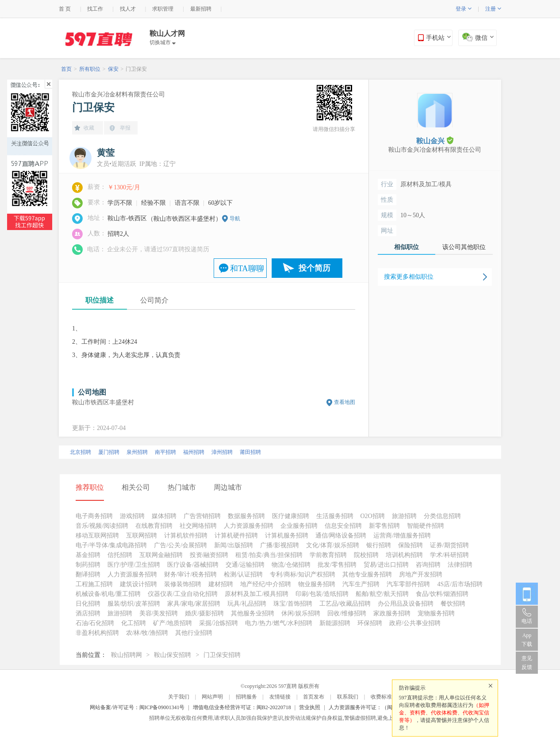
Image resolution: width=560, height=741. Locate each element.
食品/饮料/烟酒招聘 (442, 594)
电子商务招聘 (94, 516)
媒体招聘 (164, 516)
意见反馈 (527, 663)
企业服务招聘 (299, 526)
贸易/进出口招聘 (386, 565)
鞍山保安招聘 (173, 655)
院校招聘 (366, 555)
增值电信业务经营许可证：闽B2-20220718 (242, 707)
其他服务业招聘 (253, 613)
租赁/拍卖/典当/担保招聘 (269, 555)
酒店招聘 (88, 613)
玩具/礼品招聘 (247, 604)
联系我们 (348, 697)
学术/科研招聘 (449, 555)
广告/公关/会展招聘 (180, 545)
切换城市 (163, 42)
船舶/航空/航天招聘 (382, 594)
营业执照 (310, 707)
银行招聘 (379, 545)
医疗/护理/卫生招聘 (134, 565)
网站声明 (212, 697)
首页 (66, 69)
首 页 (65, 9)
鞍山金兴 (435, 140)
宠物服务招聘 (436, 613)
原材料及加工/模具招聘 (257, 594)
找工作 (95, 9)
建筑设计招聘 (138, 584)
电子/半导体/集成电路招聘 (111, 545)
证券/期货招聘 (449, 545)
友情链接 (280, 697)
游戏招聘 (132, 516)
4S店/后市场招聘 (460, 584)
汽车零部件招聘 (408, 584)
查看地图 (345, 402)
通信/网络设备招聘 (341, 536)
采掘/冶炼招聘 (219, 623)
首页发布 (314, 697)
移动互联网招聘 (97, 536)
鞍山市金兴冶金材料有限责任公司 (119, 94)
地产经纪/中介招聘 (266, 584)
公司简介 (154, 300)
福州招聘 (194, 452)
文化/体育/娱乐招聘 (333, 545)
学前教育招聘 (328, 555)
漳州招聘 (222, 452)
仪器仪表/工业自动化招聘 (183, 594)
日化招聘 (88, 604)
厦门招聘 (109, 452)
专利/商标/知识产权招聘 (303, 574)
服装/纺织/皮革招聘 (134, 604)
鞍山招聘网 (127, 655)
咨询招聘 (428, 565)
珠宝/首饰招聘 (293, 604)
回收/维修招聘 (347, 613)
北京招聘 (81, 452)
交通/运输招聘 (245, 565)
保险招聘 (410, 545)
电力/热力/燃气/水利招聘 (279, 623)
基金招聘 (88, 555)
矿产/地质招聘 (173, 623)
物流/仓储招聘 (291, 565)
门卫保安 (136, 69)
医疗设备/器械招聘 (193, 565)
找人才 (128, 9)
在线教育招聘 (154, 526)
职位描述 (100, 300)
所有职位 (90, 69)
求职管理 (163, 9)
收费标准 (381, 697)
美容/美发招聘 (159, 613)
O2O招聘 (373, 516)
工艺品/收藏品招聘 (345, 604)
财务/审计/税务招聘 (191, 574)
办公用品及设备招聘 (406, 604)
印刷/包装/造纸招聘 (322, 594)
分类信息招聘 (442, 516)
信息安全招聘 (343, 526)
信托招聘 (120, 555)
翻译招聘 (88, 574)
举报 (125, 128)
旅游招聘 (404, 516)
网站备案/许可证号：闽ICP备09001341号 (137, 707)
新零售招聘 (384, 526)
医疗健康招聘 (291, 516)
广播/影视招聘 (280, 545)
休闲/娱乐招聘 (301, 613)
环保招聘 (370, 623)
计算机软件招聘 (186, 536)
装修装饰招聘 (183, 584)
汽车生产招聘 (361, 584)
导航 (235, 219)
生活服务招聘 (335, 516)
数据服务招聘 (246, 516)
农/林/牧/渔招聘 (147, 633)
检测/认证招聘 (243, 574)
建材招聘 (221, 584)
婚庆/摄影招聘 (204, 613)
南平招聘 (165, 452)
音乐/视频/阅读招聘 (102, 526)
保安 (113, 69)
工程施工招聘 (94, 584)
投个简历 (315, 268)
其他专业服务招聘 (367, 574)
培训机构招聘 (404, 555)
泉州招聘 (137, 452)
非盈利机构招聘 (97, 633)
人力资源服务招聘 (249, 526)
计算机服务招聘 (287, 536)
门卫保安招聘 (222, 655)
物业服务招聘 (317, 584)
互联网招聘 (142, 536)
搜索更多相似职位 (409, 277)
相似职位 (407, 247)
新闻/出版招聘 (234, 545)
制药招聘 (88, 565)
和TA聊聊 (247, 269)
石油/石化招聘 (95, 623)
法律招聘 (460, 565)
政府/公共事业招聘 (415, 623)
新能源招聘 (335, 623)
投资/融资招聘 (209, 555)
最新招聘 (201, 9)
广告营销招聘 (202, 516)
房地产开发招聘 (421, 574)
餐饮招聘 (453, 604)
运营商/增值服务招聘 (402, 536)
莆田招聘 (250, 452)
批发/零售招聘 (337, 565)
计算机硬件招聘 (236, 536)
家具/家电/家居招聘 (194, 604)
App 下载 (527, 640)
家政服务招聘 (392, 613)
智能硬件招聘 (426, 526)
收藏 (89, 128)
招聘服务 (246, 697)
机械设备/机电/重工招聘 (108, 594)
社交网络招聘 (198, 526)
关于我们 (179, 697)
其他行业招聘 (194, 633)
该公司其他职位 (464, 247)
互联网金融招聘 (161, 555)
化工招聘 (134, 623)
